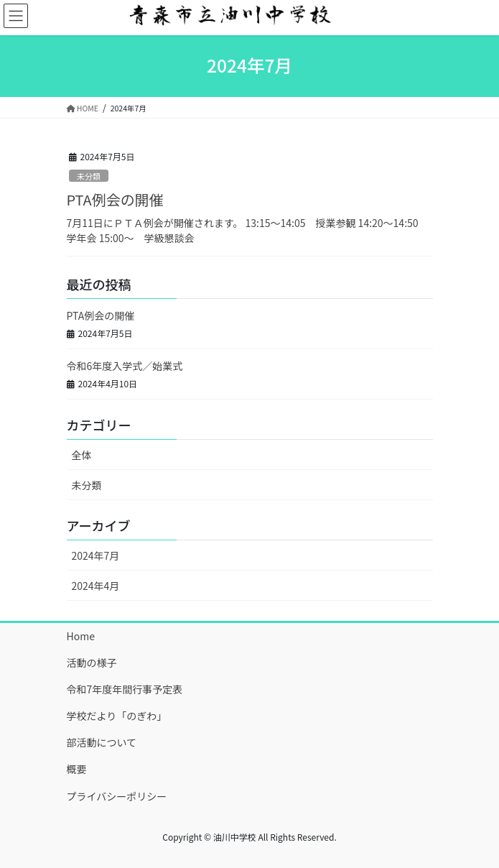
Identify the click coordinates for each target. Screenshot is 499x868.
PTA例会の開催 (115, 199)
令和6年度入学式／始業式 (125, 366)
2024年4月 (96, 586)
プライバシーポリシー (117, 796)
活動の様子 (92, 662)
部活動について (102, 742)
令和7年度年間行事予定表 (125, 689)
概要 (77, 769)
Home (81, 636)
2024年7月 (96, 555)
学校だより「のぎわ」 (117, 716)
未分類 (89, 176)
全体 (82, 455)
